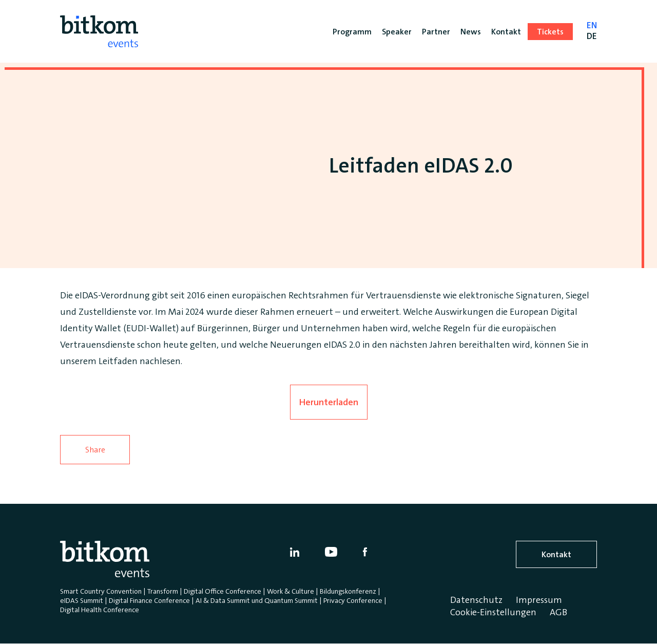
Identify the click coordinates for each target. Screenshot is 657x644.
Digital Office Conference (223, 591)
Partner (436, 32)
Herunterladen (329, 402)
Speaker (397, 32)
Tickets (550, 32)
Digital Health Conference (100, 610)
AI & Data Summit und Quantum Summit (257, 600)
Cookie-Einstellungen (493, 612)
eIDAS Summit (82, 600)
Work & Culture (291, 591)
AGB (558, 612)
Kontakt (556, 554)
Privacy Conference (353, 600)
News (471, 32)
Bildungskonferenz (348, 591)
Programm (352, 32)
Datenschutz (476, 600)
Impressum (539, 600)
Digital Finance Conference (149, 600)
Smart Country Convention (101, 591)
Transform (163, 591)
